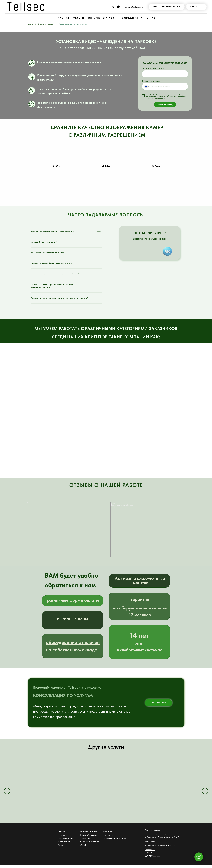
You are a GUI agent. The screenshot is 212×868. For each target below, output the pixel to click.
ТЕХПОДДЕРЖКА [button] (132, 18)
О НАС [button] (151, 18)
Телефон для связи (151, 81)
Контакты (62, 838)
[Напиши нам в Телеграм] (113, 7)
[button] (167, 7)
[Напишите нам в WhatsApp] (118, 7)
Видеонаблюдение (46, 24)
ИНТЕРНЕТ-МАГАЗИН (102, 18)
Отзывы (62, 848)
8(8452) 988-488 (152, 859)
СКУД (83, 848)
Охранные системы (89, 845)
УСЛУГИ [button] (79, 18)
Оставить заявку (165, 105)
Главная (30, 24)
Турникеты (108, 838)
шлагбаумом (46, 80)
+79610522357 (151, 856)
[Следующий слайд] (205, 792)
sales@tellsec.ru (134, 7)
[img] (167, 251)
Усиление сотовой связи (115, 841)
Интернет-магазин (89, 834)
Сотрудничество (66, 841)
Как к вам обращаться (153, 68)
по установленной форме (165, 96)
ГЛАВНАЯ (63, 18)
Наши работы (65, 845)
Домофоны (85, 841)
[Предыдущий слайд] (7, 792)
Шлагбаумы (109, 834)
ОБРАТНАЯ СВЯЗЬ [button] (159, 703)
